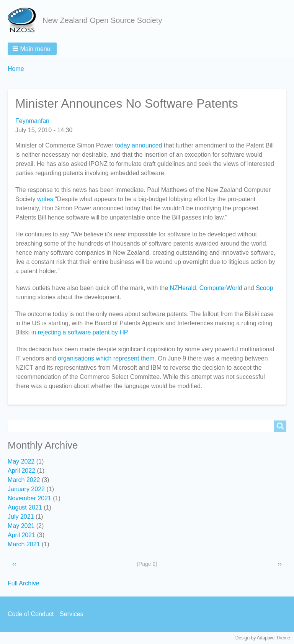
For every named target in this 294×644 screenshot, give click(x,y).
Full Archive (24, 583)
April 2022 (21, 471)
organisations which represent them (106, 358)
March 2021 (24, 544)
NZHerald (183, 288)
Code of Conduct (31, 614)
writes (45, 199)
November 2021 (29, 498)
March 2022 (24, 480)
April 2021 (21, 535)
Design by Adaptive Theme (263, 638)
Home (16, 69)
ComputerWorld (221, 288)
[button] (32, 49)
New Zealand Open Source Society (102, 20)
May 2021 (21, 526)
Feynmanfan (32, 121)
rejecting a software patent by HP (83, 332)
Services (71, 614)
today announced (139, 145)
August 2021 (25, 507)
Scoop (264, 288)
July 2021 (21, 517)
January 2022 (26, 489)
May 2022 (21, 461)
